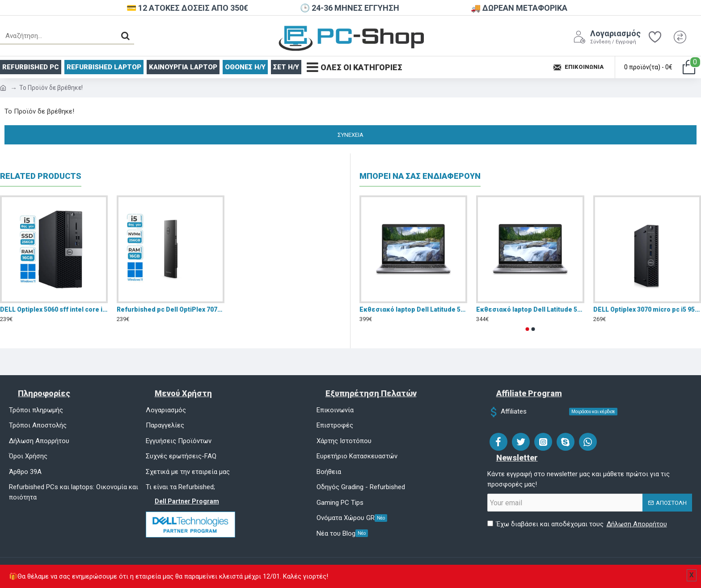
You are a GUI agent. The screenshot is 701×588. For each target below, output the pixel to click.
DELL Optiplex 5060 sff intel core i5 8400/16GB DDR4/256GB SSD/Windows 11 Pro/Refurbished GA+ (54, 309)
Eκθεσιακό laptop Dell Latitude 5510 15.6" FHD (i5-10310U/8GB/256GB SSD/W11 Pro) (530, 309)
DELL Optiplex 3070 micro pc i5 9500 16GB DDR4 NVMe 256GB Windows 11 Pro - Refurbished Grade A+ (647, 309)
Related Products (41, 176)
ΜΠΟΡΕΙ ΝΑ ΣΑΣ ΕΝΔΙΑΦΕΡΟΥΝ (420, 176)
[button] (528, 329)
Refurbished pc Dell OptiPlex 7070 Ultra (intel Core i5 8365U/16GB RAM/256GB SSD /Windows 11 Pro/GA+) (171, 309)
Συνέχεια (350, 135)
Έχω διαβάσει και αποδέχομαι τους (578, 524)
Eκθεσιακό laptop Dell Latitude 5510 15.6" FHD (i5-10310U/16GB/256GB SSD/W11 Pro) (413, 309)
